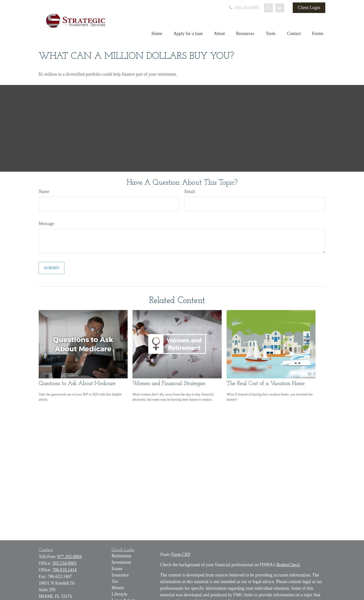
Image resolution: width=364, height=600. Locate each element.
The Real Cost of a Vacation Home (266, 384)
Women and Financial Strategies (169, 384)
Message (46, 224)
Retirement (121, 556)
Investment (121, 562)
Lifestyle (120, 594)
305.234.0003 (244, 8)
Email (190, 192)
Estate (117, 569)
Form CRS (181, 554)
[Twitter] (268, 8)
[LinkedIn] (280, 8)
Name (44, 192)
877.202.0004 (69, 557)
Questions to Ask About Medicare (77, 384)
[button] (157, 34)
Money (118, 588)
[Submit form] (52, 268)
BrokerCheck (288, 565)
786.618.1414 (64, 570)
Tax (115, 581)
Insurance (120, 575)
